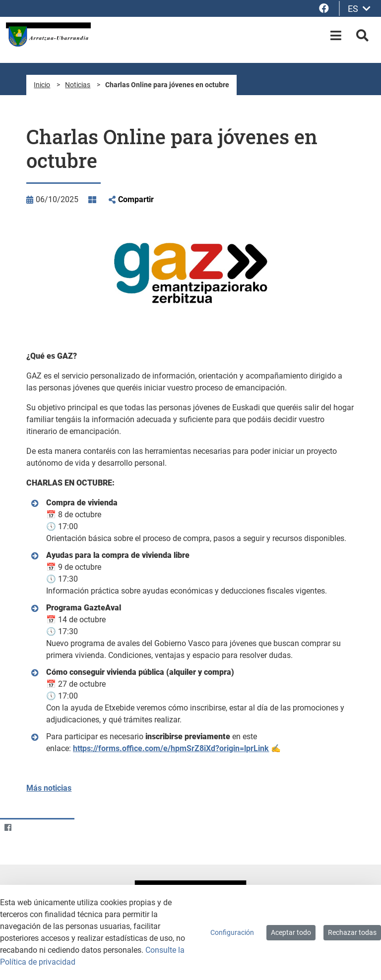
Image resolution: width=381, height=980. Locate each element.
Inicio (42, 85)
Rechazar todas (352, 932)
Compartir (136, 199)
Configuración (232, 932)
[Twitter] (27, 827)
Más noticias (49, 788)
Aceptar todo (291, 932)
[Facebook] (8, 827)
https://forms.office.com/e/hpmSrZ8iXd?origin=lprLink (171, 748)
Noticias (78, 85)
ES (359, 9)
